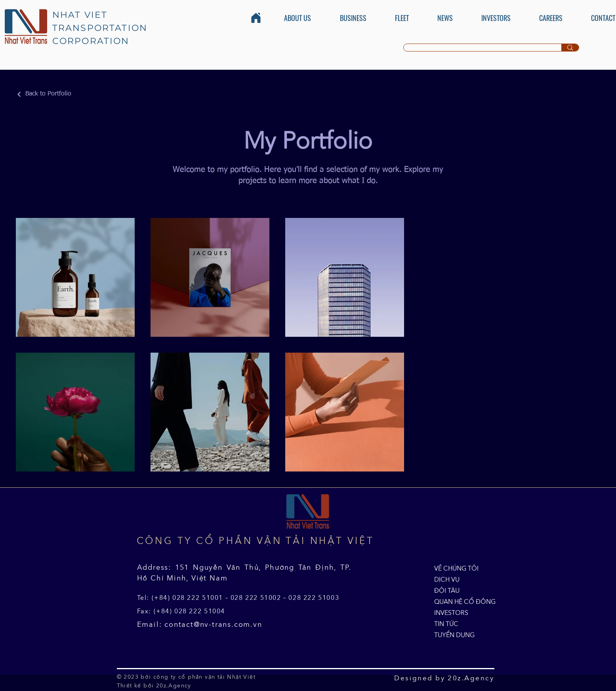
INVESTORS (451, 613)
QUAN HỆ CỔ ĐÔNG (452, 601)
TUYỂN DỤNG (452, 635)
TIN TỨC (446, 624)
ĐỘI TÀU (447, 590)
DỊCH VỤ (447, 579)
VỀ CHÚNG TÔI (452, 568)
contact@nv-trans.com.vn (213, 624)
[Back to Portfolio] (44, 94)
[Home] (256, 18)
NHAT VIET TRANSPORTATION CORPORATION (100, 28)
